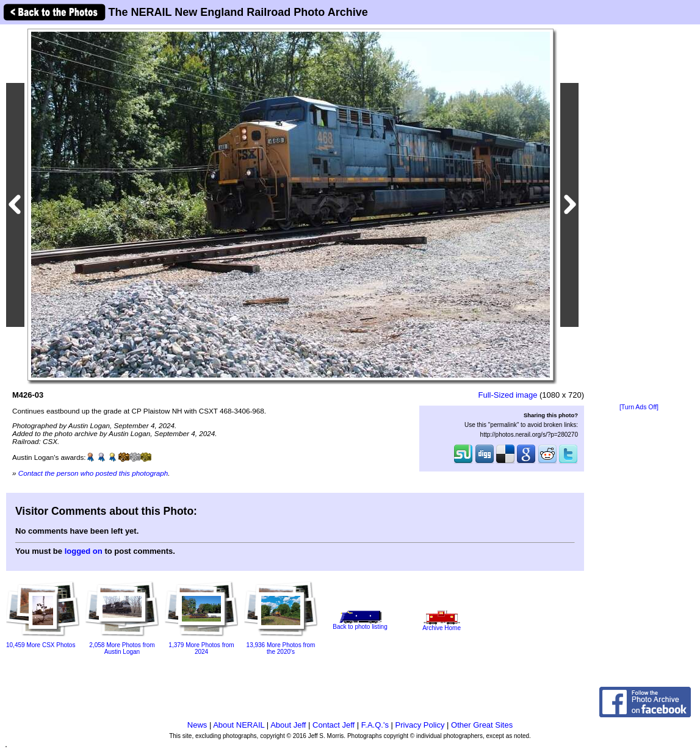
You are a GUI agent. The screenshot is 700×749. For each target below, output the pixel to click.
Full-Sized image (508, 395)
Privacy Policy (420, 725)
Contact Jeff (334, 725)
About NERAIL (239, 725)
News (197, 725)
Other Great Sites (482, 725)
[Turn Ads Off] (639, 407)
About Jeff (288, 725)
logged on (84, 551)
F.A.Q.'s (375, 725)
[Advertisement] (639, 215)
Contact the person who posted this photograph (93, 473)
